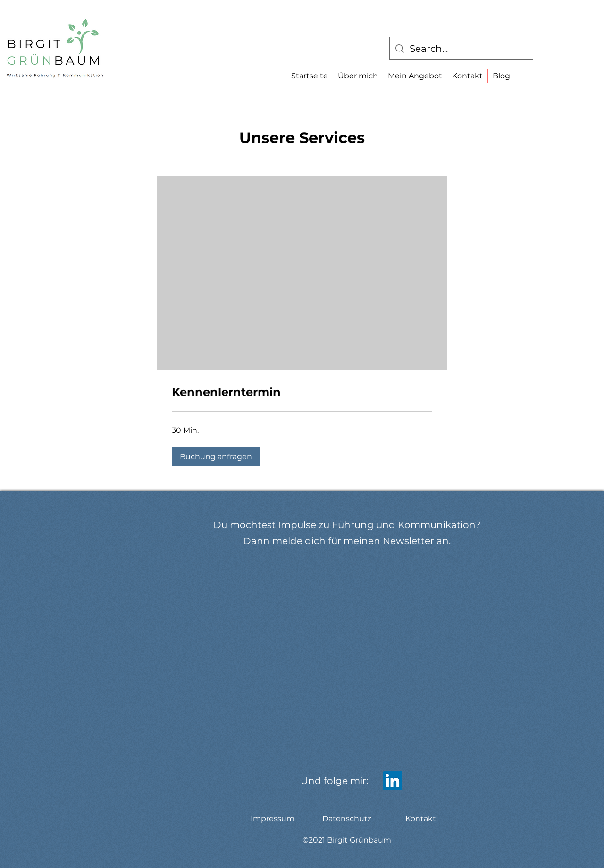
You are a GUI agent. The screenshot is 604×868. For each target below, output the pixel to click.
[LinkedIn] (393, 781)
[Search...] (461, 49)
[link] (302, 392)
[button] (216, 457)
